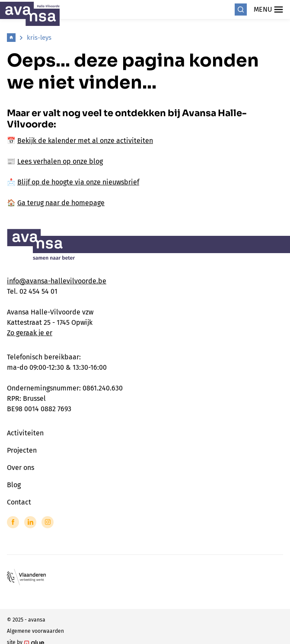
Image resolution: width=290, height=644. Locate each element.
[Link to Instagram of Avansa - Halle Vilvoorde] (48, 522)
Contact (19, 502)
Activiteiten (25, 433)
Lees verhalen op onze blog (60, 161)
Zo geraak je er (30, 333)
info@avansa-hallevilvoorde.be (57, 281)
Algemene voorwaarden (35, 631)
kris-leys (39, 38)
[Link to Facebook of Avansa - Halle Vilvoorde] (13, 522)
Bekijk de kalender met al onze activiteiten (85, 141)
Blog (14, 485)
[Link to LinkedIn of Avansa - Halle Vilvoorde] (30, 522)
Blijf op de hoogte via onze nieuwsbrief (78, 182)
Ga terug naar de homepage (61, 203)
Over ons (21, 468)
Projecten (22, 450)
